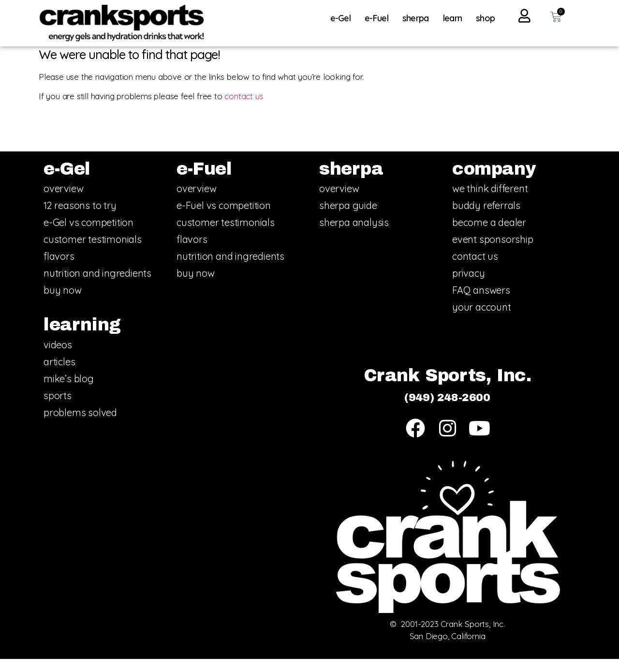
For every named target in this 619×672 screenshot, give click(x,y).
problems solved (80, 425)
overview (63, 202)
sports (58, 408)
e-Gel (343, 18)
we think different (490, 202)
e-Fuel (379, 18)
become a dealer (489, 235)
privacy (469, 286)
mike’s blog (69, 391)
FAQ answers (481, 303)
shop (485, 18)
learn (455, 18)
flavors (59, 269)
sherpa (418, 18)
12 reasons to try (80, 218)
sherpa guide (348, 218)
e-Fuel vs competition (224, 218)
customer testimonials (93, 252)
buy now (63, 303)
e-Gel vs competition (88, 235)
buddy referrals (486, 218)
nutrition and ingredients (97, 286)
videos (58, 357)
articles (59, 374)
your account (482, 320)
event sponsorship (493, 252)
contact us (244, 109)
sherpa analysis (354, 235)
